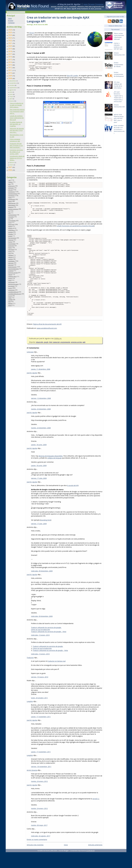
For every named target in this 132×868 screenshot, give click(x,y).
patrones (11, 263)
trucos (10, 288)
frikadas (11, 234)
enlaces (10, 228)
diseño (10, 226)
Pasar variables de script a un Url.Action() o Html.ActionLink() (119, 129)
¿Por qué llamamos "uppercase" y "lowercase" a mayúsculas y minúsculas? (118, 97)
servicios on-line (13, 273)
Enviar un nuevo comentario (37, 855)
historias (11, 240)
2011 (10, 70)
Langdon (30, 717)
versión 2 (96, 815)
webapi (10, 303)
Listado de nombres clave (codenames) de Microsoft (17, 118)
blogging (11, 207)
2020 (10, 46)
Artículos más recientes (35, 861)
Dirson (32, 33)
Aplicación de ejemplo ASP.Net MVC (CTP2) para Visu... (17, 130)
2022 (10, 41)
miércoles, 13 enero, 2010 (40, 651)
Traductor (30, 673)
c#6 (9, 213)
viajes (10, 298)
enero (12, 165)
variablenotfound (13, 292)
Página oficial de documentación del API (47, 340)
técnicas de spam (13, 284)
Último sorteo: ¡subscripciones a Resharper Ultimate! (119, 36)
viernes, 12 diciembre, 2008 (41, 414)
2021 (10, 43)
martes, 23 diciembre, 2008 (41, 425)
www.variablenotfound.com (47, 344)
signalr (10, 275)
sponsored (11, 282)
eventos (11, 232)
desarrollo (11, 224)
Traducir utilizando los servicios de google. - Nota (49, 647)
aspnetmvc (11, 196)
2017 (10, 54)
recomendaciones (13, 269)
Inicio (86, 4)
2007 (10, 167)
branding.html (46, 536)
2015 (10, 60)
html (51, 358)
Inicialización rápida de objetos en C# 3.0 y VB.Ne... (17, 158)
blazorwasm (12, 205)
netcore (11, 257)
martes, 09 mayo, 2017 (39, 841)
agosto (12, 90)
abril (11, 99)
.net (9, 180)
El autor (92, 4)
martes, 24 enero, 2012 (39, 797)
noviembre (13, 83)
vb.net (10, 296)
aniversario (11, 186)
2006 (10, 170)
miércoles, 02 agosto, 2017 (41, 852)
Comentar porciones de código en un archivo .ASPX (16, 152)
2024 (10, 35)
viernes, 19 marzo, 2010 (40, 693)
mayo (11, 96)
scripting (11, 271)
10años (10, 182)
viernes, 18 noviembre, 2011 (41, 782)
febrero (12, 163)
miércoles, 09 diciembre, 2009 (42, 587)
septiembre (13, 88)
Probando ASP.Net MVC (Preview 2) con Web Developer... (16, 145)
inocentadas (12, 244)
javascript (11, 246)
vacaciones (11, 290)
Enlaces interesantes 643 (119, 54)
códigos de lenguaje (55, 474)
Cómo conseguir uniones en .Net (15, 140)
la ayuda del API (73, 501)
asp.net (10, 190)
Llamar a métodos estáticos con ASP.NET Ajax (118, 46)
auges (10, 197)
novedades (11, 261)
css (9, 219)
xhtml (10, 305)
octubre (12, 85)
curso (10, 223)
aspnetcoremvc (13, 194)
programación (12, 267)
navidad (11, 255)
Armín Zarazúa (32, 786)
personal (11, 265)
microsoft (11, 249)
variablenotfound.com (15, 294)
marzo (12, 101)
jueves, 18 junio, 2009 (39, 460)
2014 (10, 62)
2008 (10, 78)
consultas (11, 217)
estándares (11, 230)
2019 (10, 49)
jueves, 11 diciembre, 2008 (41, 385)
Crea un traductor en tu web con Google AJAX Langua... (16, 105)
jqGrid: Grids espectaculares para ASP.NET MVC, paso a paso (119, 118)
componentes (12, 215)
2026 (10, 30)
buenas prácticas (13, 209)
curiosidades (12, 221)
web (9, 302)
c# (9, 211)
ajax (9, 184)
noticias (11, 259)
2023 (10, 38)
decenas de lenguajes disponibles (51, 472)
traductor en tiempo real (57, 677)
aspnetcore (12, 192)
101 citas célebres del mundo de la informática (118, 85)
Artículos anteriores (95, 861)
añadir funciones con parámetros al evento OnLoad (75, 230)
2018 (10, 51)
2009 (10, 76)
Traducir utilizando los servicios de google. (46, 643)
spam (10, 280)
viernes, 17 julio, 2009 (39, 494)
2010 (10, 73)
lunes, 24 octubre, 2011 (40, 714)
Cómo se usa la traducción (41, 645)
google (10, 236)
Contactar (100, 4)
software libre (12, 276)
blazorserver (12, 203)
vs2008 (10, 300)
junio (11, 94)
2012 (10, 68)
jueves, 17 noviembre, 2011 (41, 733)
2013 (10, 65)
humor (10, 242)
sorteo (10, 278)
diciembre (13, 81)
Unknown (30, 368)
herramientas (12, 238)
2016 (10, 57)
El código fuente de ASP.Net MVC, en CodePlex (16, 124)
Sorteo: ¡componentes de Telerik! (119, 65)
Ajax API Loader (72, 77)
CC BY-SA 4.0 (90, 866)
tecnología (11, 286)
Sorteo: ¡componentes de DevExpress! (119, 74)
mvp (10, 253)
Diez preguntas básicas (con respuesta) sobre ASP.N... (17, 111)
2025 (10, 32)
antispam (11, 188)
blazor (10, 201)
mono (10, 251)
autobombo (12, 199)
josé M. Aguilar (32, 389)
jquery (10, 248)
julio (11, 92)
